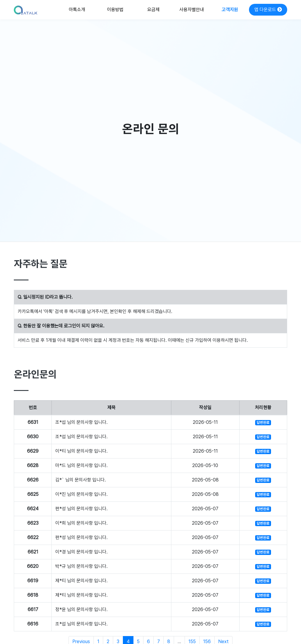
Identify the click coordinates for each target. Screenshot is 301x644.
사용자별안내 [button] (192, 10)
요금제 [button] (153, 10)
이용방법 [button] (115, 10)
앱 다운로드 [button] (268, 10)
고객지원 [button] (230, 10)
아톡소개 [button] (77, 10)
